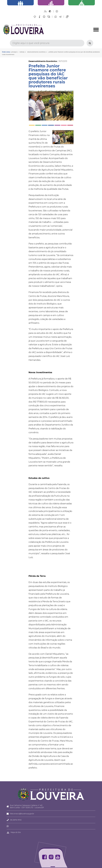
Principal (14, 52)
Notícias (22, 52)
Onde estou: (6, 52)
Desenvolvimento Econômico (36, 52)
